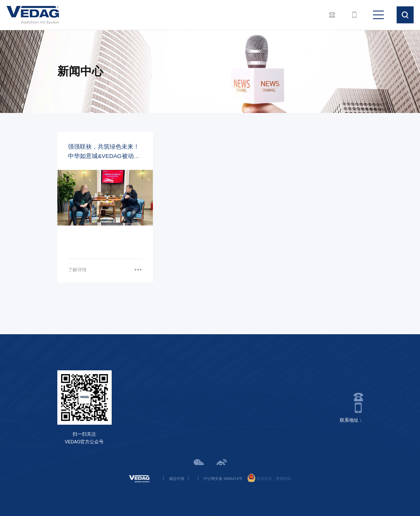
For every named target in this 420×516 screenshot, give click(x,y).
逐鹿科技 (283, 479)
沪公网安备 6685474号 (223, 479)
